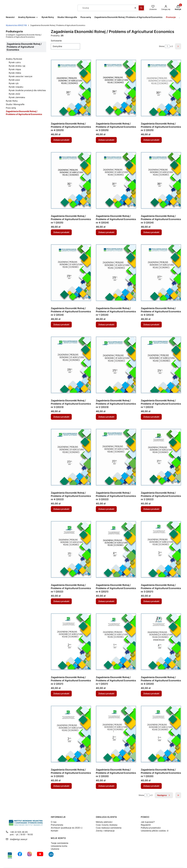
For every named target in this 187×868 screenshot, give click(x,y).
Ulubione (55, 849)
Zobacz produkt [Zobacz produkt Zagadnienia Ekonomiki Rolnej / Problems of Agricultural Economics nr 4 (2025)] (61, 140)
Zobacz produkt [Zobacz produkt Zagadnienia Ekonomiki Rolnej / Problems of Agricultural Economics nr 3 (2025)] (106, 140)
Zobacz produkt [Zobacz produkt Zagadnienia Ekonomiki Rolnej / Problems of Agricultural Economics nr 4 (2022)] (61, 509)
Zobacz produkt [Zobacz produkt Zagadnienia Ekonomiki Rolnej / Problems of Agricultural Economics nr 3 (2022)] (106, 509)
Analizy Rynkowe (14, 59)
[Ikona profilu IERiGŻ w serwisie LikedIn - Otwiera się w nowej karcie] (52, 856)
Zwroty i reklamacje (105, 831)
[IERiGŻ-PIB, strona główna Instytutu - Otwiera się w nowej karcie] (10, 856)
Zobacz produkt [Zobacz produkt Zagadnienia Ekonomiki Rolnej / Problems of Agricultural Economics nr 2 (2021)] (61, 694)
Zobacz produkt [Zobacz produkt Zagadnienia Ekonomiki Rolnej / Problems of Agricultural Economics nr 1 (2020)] (151, 786)
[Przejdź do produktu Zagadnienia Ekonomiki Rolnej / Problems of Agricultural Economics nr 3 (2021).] (161, 549)
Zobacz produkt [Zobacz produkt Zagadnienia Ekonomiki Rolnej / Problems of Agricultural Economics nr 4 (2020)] (151, 694)
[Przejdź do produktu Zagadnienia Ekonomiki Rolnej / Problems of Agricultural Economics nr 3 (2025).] (116, 88)
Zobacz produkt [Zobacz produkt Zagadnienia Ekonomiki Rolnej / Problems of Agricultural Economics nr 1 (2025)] (61, 232)
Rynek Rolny (12, 101)
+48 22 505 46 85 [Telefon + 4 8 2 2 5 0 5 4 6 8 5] (19, 832)
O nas (54, 822)
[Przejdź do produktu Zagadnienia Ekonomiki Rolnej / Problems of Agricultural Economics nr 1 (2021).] (116, 642)
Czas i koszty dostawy (107, 825)
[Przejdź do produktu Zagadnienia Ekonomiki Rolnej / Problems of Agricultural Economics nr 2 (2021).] (71, 642)
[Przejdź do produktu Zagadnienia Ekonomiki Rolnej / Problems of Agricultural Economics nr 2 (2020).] (116, 734)
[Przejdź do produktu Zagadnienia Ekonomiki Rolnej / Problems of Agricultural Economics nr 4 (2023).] (161, 273)
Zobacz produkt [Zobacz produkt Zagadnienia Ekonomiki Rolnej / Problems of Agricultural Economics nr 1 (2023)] (151, 417)
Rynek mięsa (15, 69)
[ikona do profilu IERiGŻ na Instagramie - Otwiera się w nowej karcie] (30, 856)
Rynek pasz (14, 80)
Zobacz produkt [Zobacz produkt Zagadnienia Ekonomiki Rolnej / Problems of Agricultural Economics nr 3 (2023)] (61, 417)
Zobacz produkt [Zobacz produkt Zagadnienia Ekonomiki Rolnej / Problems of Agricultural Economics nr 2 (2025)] (151, 140)
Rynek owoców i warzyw (21, 76)
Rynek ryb (14, 83)
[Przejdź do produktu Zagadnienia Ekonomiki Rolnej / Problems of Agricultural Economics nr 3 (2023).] (71, 365)
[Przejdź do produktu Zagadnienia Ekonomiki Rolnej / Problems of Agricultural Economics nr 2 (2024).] (71, 273)
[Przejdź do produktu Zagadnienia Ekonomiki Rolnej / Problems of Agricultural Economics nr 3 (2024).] (161, 180)
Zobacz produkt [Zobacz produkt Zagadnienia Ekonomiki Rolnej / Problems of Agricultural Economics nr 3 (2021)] (151, 601)
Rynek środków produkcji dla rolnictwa (27, 90)
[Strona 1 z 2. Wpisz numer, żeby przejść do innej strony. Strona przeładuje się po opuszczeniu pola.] (167, 46)
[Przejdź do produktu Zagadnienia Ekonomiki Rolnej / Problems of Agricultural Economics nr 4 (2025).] (71, 88)
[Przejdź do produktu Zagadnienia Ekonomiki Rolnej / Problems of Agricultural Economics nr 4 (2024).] (116, 180)
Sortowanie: (56, 41)
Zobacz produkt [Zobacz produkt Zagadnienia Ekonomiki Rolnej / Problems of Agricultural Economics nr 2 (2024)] (61, 324)
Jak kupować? (148, 822)
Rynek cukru (15, 62)
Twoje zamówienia (60, 843)
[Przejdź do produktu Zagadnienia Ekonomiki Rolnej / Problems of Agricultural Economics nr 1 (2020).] (161, 734)
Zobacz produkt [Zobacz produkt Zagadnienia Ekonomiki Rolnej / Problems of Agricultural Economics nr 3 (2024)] (151, 232)
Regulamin (146, 825)
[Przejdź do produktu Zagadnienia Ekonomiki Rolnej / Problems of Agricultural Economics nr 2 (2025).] (161, 88)
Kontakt (54, 831)
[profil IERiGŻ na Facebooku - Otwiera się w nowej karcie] (20, 856)
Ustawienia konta (59, 846)
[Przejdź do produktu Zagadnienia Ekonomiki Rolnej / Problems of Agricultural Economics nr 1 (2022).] (71, 549)
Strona (162, 46)
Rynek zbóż (14, 94)
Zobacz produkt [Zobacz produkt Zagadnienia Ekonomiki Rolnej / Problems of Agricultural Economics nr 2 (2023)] (106, 417)
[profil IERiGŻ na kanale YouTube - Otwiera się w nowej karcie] (40, 856)
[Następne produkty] (164, 795)
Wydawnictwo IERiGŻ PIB (16, 25)
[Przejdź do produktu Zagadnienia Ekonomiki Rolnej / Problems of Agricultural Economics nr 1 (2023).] (161, 365)
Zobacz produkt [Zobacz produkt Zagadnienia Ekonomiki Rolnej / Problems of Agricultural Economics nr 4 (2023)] (151, 324)
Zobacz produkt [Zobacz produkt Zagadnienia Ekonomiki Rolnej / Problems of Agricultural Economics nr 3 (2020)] (61, 786)
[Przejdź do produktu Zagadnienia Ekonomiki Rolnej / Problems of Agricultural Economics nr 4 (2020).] (161, 642)
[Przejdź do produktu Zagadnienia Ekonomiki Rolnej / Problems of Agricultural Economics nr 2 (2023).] (116, 365)
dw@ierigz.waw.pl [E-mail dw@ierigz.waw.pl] (19, 839)
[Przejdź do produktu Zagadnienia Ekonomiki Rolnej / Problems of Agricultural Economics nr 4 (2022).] (71, 457)
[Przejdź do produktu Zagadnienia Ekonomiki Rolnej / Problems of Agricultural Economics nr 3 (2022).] (116, 457)
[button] (141, 8)
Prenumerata (57, 825)
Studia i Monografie (15, 104)
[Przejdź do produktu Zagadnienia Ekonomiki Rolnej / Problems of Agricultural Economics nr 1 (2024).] (116, 273)
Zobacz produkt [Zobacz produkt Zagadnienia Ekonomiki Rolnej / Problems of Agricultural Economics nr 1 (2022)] (61, 601)
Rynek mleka (15, 73)
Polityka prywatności (151, 828)
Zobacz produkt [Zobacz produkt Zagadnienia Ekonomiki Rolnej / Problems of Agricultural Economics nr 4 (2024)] (106, 232)
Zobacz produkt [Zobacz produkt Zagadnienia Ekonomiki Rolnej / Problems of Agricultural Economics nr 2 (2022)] (151, 509)
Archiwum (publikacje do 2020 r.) (67, 828)
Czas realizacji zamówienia (109, 828)
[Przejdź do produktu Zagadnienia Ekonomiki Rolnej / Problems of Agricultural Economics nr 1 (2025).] (71, 180)
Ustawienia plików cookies (154, 831)
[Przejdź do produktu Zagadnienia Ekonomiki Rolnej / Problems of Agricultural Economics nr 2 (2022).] (161, 457)
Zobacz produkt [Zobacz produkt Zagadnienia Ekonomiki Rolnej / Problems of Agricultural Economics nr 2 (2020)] (106, 786)
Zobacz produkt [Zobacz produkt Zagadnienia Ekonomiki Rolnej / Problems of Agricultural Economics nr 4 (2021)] (106, 601)
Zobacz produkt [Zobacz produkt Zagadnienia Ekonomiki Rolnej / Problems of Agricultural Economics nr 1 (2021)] (106, 694)
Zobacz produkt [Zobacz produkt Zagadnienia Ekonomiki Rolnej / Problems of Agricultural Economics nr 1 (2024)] (106, 324)
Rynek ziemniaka (17, 97)
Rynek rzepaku (16, 87)
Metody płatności (104, 822)
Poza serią (11, 108)
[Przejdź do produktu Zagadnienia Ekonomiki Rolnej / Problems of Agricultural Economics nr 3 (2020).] (71, 734)
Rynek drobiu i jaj (17, 66)
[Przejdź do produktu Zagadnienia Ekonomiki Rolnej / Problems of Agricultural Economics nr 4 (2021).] (116, 549)
